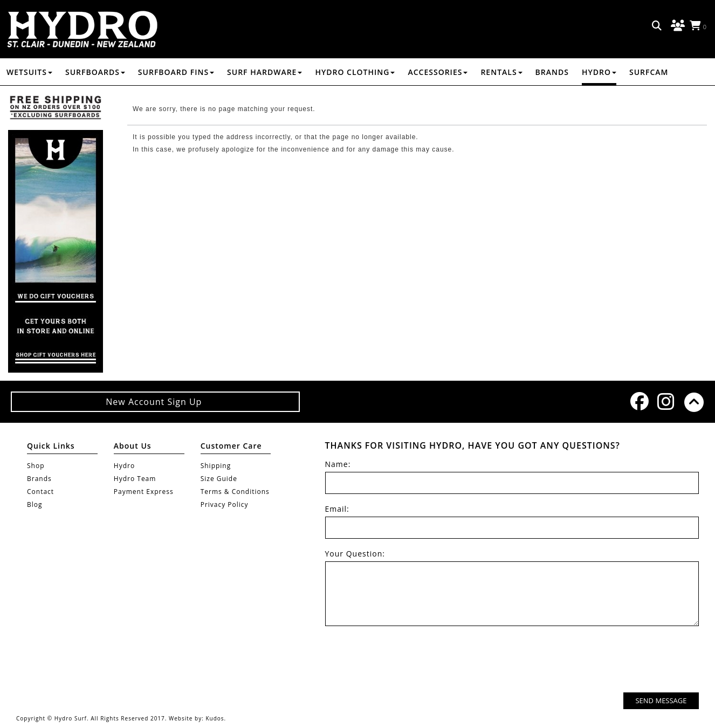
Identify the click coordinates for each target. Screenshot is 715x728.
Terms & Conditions (235, 492)
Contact (40, 492)
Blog (35, 504)
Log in (676, 26)
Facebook (638, 401)
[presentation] (617, 661)
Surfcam (649, 72)
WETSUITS (29, 72)
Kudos (215, 718)
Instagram (665, 401)
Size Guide (219, 479)
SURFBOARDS (95, 72)
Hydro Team (135, 479)
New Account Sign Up (155, 402)
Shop (36, 466)
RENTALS (501, 72)
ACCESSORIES (438, 72)
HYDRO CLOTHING (355, 72)
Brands (552, 72)
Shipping (216, 466)
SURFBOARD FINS (176, 72)
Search (657, 26)
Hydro (599, 72)
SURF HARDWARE (264, 72)
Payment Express (144, 492)
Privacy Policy (225, 504)
